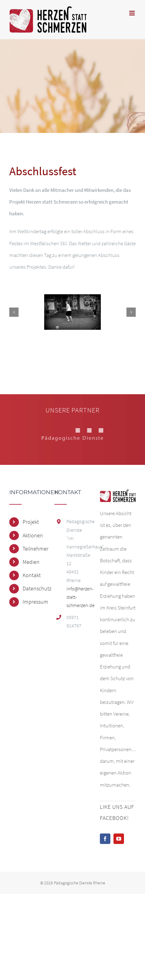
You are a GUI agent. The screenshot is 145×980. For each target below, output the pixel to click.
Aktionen (33, 535)
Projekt (31, 522)
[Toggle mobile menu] (132, 13)
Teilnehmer (34, 549)
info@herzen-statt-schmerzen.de (79, 597)
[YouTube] (119, 839)
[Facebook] (105, 839)
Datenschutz (34, 588)
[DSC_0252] (72, 312)
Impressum (34, 602)
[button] (14, 312)
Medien (31, 562)
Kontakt (32, 575)
